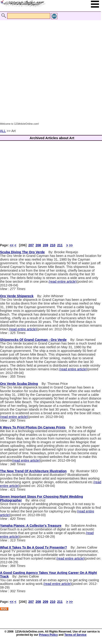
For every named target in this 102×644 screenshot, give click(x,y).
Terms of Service (75, 635)
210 (53, 245)
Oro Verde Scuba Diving (19, 384)
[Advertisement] (50, 71)
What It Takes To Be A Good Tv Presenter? (33, 547)
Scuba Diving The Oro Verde (22, 252)
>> (71, 245)
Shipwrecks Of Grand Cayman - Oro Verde (33, 340)
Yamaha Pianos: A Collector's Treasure (31, 526)
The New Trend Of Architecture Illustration (33, 471)
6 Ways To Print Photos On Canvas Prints (33, 427)
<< (12, 245)
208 (38, 245)
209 (45, 245)
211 (60, 245)
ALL (3, 131)
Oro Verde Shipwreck (17, 296)
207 (31, 245)
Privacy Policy (48, 635)
